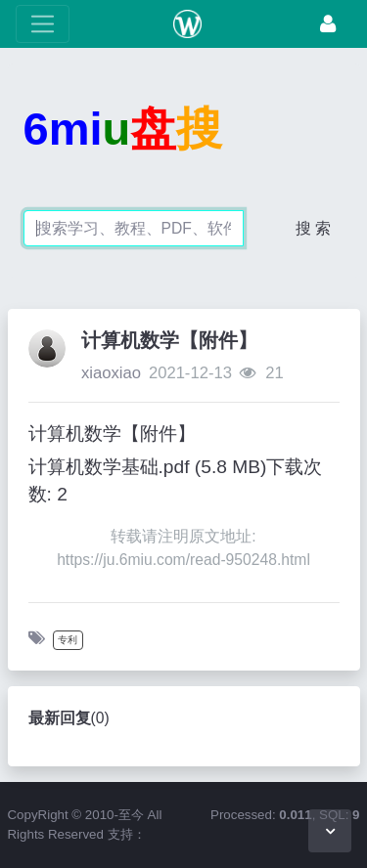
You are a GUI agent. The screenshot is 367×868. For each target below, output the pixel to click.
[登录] (328, 24)
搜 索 (313, 228)
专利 (68, 640)
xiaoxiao (111, 373)
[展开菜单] (43, 24)
